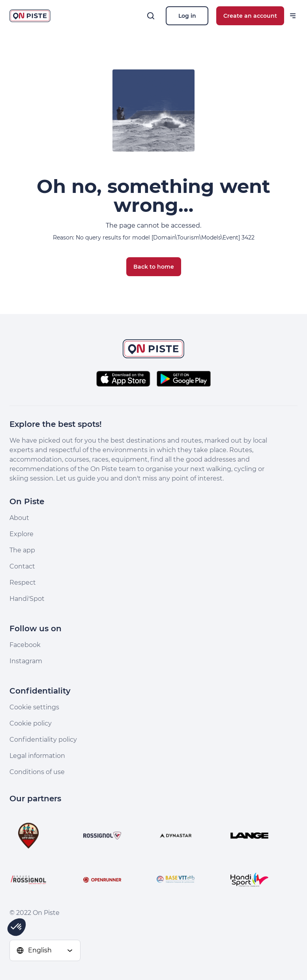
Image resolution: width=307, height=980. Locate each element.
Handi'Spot (27, 599)
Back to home (154, 267)
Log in (187, 16)
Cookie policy (31, 723)
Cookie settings (34, 707)
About (19, 518)
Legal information (37, 756)
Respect (23, 583)
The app (22, 550)
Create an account (250, 16)
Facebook (25, 645)
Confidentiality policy (43, 740)
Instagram (26, 661)
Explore (22, 534)
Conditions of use (37, 772)
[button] (17, 927)
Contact (22, 566)
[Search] (151, 16)
